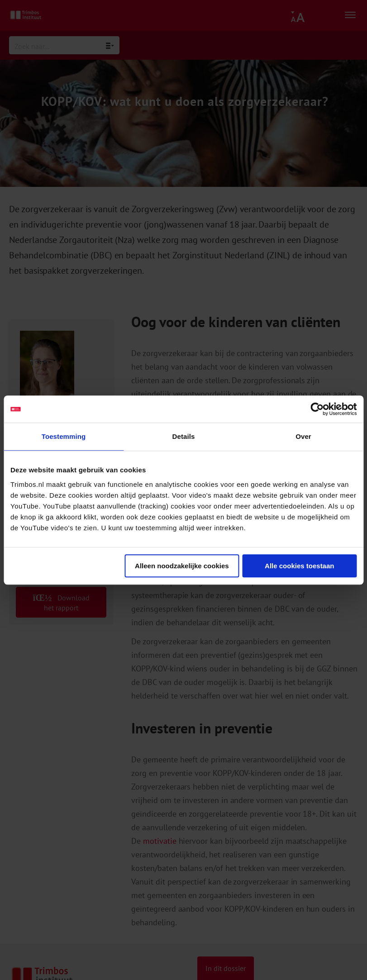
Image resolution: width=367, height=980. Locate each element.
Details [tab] (184, 436)
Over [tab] (303, 436)
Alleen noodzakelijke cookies (182, 566)
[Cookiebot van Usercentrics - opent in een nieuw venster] (317, 409)
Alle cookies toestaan (299, 566)
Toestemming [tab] (64, 436)
